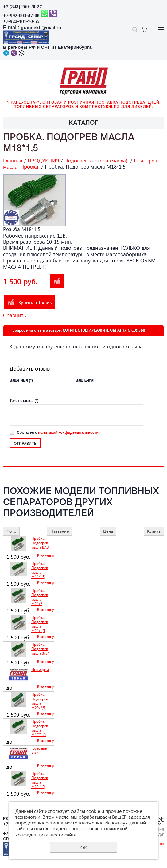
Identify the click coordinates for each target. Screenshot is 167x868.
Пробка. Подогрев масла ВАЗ (40, 543)
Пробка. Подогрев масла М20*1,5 (40, 780)
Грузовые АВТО (39, 750)
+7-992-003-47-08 (21, 15)
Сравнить (15, 315)
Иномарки (40, 670)
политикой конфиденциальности (68, 432)
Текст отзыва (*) (24, 401)
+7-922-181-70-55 (21, 21)
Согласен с (58, 432)
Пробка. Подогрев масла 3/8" (40, 649)
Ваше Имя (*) (21, 380)
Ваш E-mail (85, 380)
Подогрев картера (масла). (97, 160)
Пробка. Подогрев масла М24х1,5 (40, 624)
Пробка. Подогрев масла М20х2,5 (40, 701)
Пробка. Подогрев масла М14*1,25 (40, 728)
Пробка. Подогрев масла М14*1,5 (40, 570)
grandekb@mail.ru (41, 27)
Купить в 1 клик (35, 302)
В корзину (57, 281)
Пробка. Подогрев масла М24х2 (40, 597)
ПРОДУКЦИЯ (43, 160)
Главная (13, 160)
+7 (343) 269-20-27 (22, 7)
